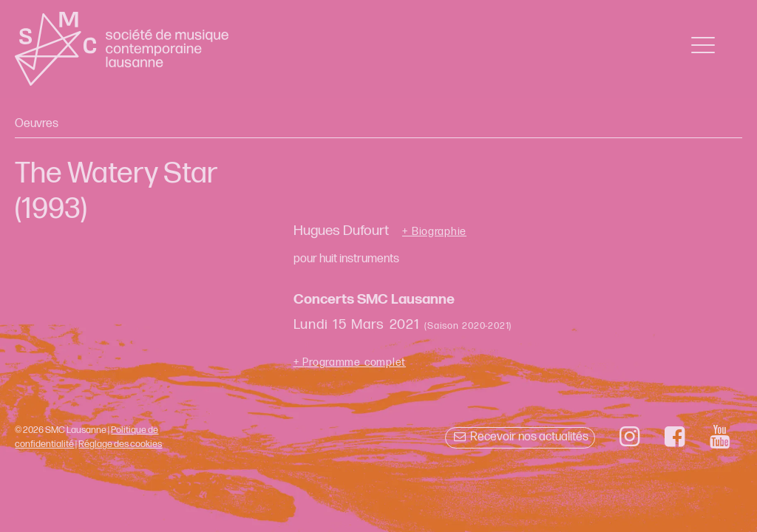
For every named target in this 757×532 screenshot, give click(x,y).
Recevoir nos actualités (520, 437)
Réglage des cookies (120, 444)
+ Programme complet (350, 362)
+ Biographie (434, 232)
